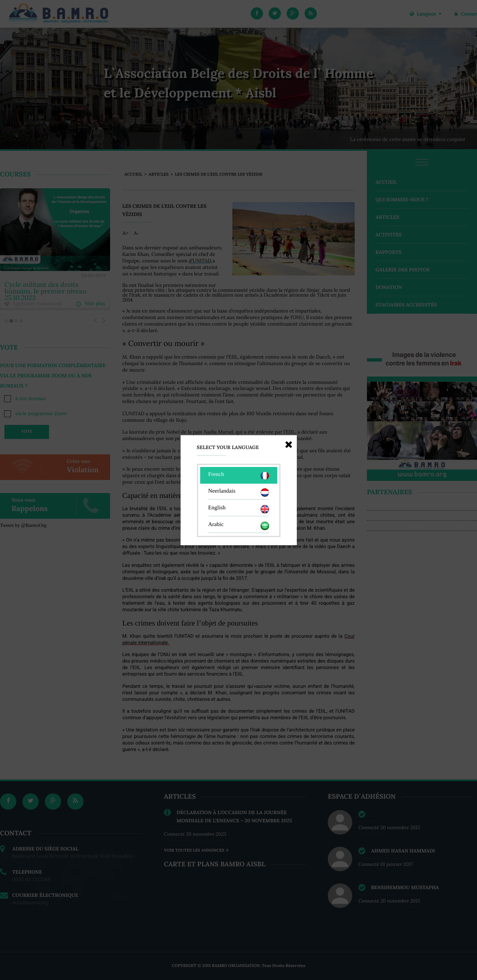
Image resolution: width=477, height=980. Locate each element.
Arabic (239, 526)
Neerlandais (239, 492)
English (239, 509)
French (239, 476)
